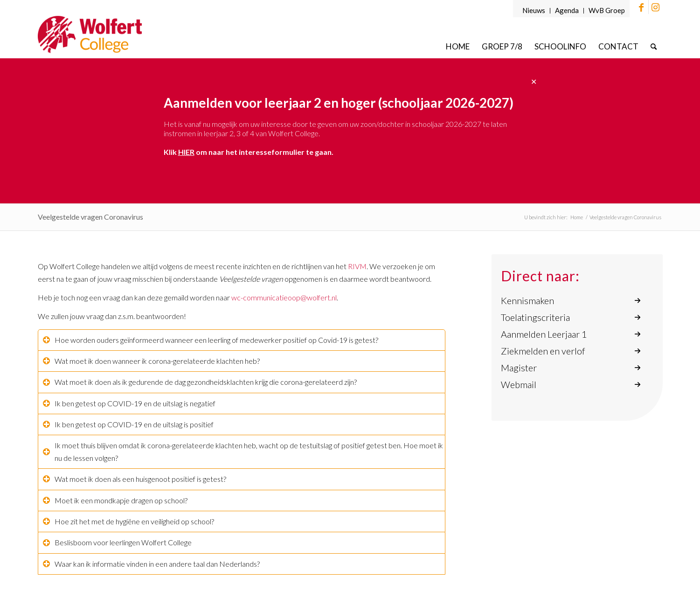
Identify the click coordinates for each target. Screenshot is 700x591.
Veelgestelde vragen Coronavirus (90, 217)
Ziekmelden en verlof (543, 351)
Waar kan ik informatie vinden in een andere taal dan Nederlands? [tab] (151, 564)
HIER (186, 152)
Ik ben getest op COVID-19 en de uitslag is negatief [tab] (129, 403)
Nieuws (534, 10)
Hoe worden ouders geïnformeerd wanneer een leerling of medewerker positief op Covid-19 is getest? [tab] (211, 340)
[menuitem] (534, 11)
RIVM (357, 266)
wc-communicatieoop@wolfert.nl (284, 297)
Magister (519, 368)
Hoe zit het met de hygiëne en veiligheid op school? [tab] (128, 521)
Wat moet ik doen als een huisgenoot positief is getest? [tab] (135, 479)
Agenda (567, 10)
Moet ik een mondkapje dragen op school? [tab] (115, 500)
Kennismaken (527, 300)
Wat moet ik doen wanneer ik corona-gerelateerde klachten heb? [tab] (151, 361)
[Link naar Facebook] (641, 7)
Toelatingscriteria (535, 317)
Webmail (519, 384)
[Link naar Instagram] (656, 7)
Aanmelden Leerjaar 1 (544, 334)
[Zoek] (654, 46)
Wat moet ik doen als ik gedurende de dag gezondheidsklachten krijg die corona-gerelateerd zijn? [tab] (200, 382)
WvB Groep (607, 10)
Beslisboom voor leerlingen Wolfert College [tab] (117, 542)
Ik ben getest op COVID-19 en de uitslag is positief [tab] (128, 424)
